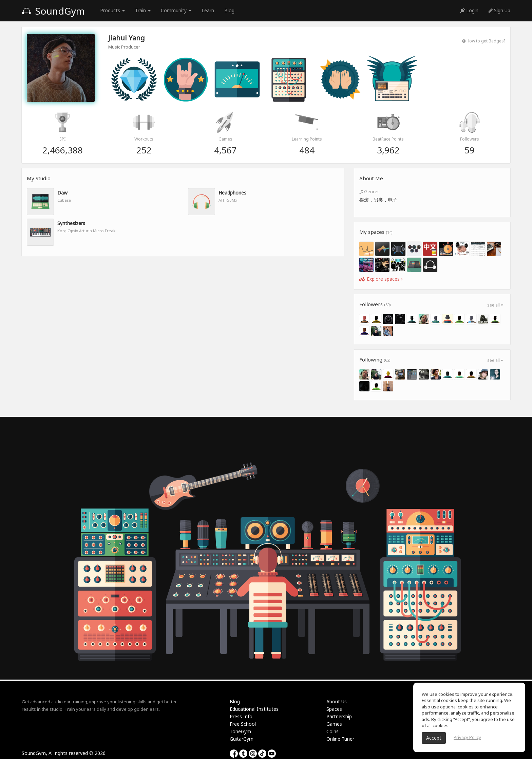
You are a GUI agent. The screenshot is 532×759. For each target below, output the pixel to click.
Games (334, 724)
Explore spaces (381, 279)
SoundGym (53, 11)
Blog (229, 10)
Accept (434, 738)
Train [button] (143, 10)
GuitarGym (242, 739)
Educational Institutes (254, 709)
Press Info (241, 716)
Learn (208, 10)
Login (469, 10)
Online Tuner (340, 739)
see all (495, 305)
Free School (243, 724)
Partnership (339, 716)
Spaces (334, 709)
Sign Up (499, 10)
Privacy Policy (467, 737)
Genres (369, 191)
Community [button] (176, 10)
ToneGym (240, 731)
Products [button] (112, 10)
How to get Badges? (484, 41)
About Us (337, 701)
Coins (332, 731)
